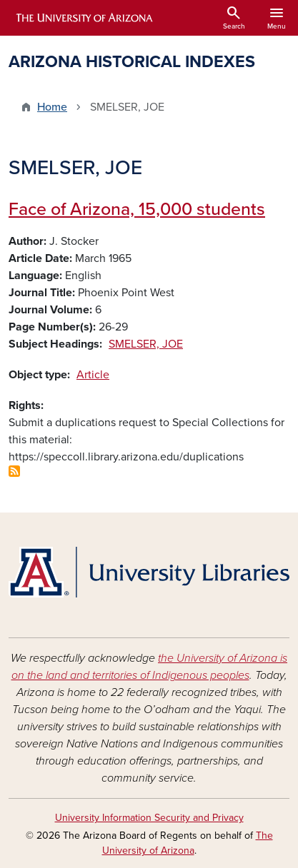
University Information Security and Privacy (149, 818)
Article (93, 375)
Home (52, 107)
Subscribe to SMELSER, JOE (14, 471)
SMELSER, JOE (146, 344)
